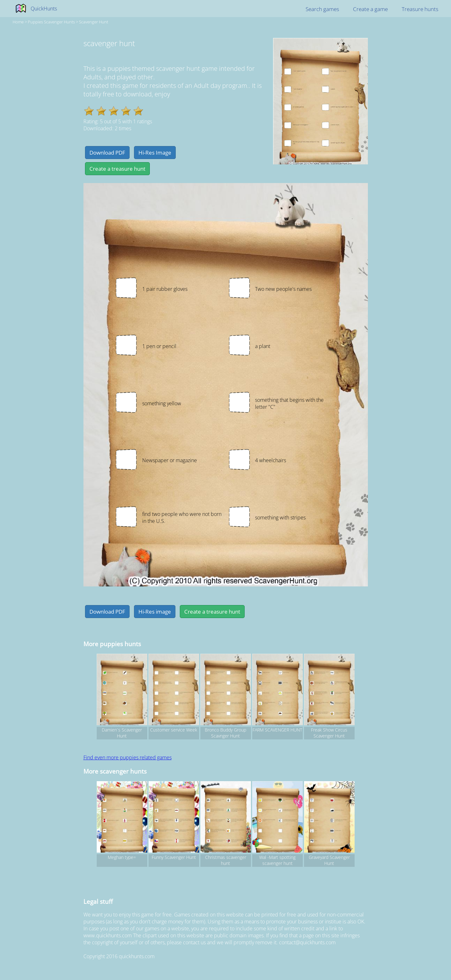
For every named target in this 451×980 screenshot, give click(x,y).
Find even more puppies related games (128, 757)
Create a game (370, 9)
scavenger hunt (94, 22)
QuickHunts (44, 9)
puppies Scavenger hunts (51, 22)
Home (18, 22)
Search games (322, 9)
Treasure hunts (420, 9)
